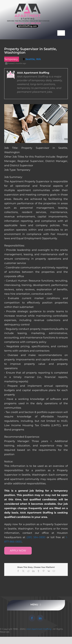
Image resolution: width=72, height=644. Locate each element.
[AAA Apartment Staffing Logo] (28, 5)
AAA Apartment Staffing (39, 629)
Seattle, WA (33, 59)
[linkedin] (40, 618)
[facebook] (32, 618)
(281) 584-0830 (36, 537)
